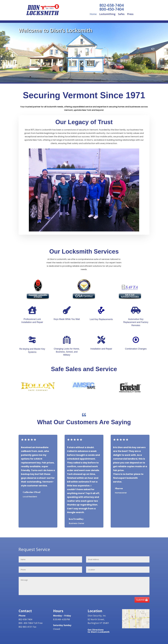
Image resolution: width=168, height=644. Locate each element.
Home (93, 14)
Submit (140, 600)
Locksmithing (107, 14)
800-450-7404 (112, 9)
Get (99, 631)
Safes (121, 14)
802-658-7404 (112, 5)
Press (130, 14)
